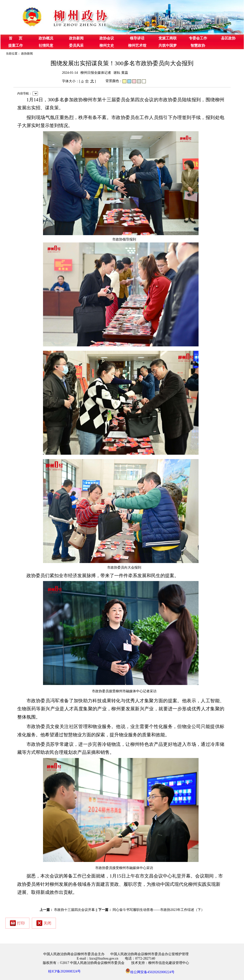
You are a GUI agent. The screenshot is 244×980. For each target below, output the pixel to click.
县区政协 (228, 38)
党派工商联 (168, 38)
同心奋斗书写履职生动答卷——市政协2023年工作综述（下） (158, 910)
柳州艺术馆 (137, 46)
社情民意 (46, 46)
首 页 (16, 38)
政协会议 (107, 38)
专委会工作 (198, 38)
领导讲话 (137, 38)
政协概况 (46, 38)
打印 (17, 923)
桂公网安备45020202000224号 (150, 971)
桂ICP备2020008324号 (64, 971)
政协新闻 (76, 38)
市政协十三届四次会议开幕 (74, 910)
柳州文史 (107, 46)
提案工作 (16, 46)
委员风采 (76, 46)
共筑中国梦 (168, 46)
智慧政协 (198, 46)
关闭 (44, 923)
